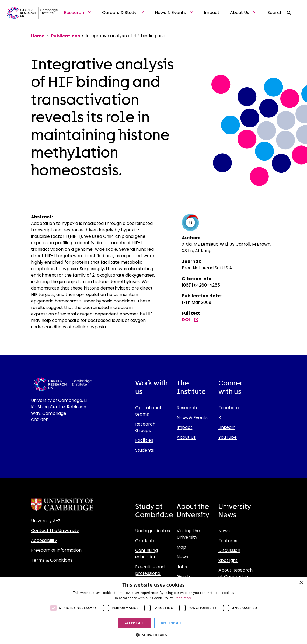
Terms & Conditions (52, 560)
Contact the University (55, 530)
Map (181, 547)
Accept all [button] (134, 623)
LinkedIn (227, 427)
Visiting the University (188, 534)
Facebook (229, 408)
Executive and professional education (150, 573)
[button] (153, 635)
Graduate (145, 541)
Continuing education (146, 554)
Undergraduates (153, 531)
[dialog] (153, 610)
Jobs (182, 567)
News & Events (192, 418)
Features (228, 541)
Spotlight (228, 560)
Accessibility (44, 540)
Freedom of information (56, 550)
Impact (184, 427)
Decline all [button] (172, 623)
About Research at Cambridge (236, 573)
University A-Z (46, 521)
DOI (190, 320)
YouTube (228, 437)
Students (145, 450)
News (182, 557)
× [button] (301, 583)
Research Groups (145, 427)
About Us (186, 437)
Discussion (229, 550)
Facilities (144, 440)
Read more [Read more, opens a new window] (183, 598)
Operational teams (148, 411)
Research (187, 408)
